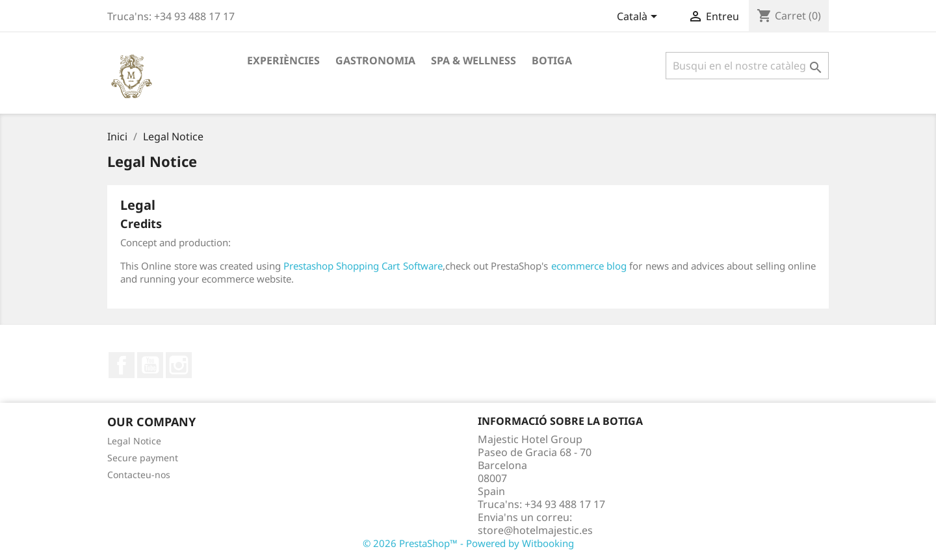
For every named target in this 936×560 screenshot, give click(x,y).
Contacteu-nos (139, 475)
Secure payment (143, 458)
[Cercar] (747, 66)
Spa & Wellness (474, 60)
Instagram (179, 365)
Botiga (552, 60)
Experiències (283, 60)
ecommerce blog (589, 266)
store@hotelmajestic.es (535, 530)
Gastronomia (375, 60)
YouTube (150, 365)
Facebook (122, 365)
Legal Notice (134, 441)
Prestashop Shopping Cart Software (363, 266)
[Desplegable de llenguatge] (639, 18)
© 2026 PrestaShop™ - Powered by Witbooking (468, 543)
